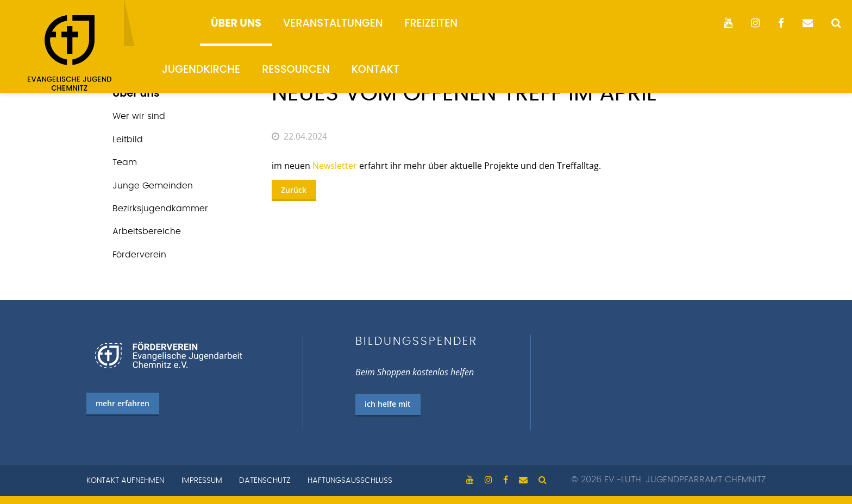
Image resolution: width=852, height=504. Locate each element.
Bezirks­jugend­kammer (160, 209)
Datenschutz (265, 481)
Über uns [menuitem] (236, 23)
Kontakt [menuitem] (375, 69)
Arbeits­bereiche (147, 231)
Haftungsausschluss (350, 481)
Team (125, 162)
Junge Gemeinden (153, 186)
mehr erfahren (123, 403)
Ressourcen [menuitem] (296, 69)
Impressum (202, 481)
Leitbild (128, 140)
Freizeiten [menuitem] (431, 23)
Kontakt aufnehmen (125, 481)
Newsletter (335, 166)
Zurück (294, 190)
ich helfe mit (388, 404)
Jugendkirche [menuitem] (201, 69)
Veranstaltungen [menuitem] (333, 23)
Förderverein (139, 255)
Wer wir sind (139, 116)
